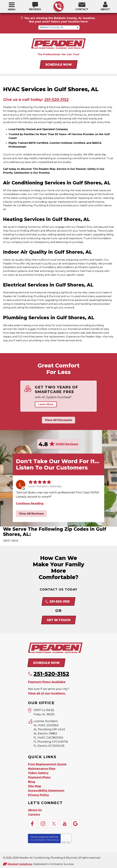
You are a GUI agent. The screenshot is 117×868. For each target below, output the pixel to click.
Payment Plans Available (47, 682)
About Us (35, 808)
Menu (12, 10)
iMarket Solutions (20, 862)
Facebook (32, 822)
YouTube (65, 822)
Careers (34, 812)
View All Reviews (31, 514)
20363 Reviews (67, 444)
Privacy (64, 840)
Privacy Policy (41, 838)
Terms (68, 840)
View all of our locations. (47, 693)
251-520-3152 (58, 7)
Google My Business (75, 822)
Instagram (43, 822)
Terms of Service (51, 838)
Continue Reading (30, 503)
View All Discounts (58, 420)
